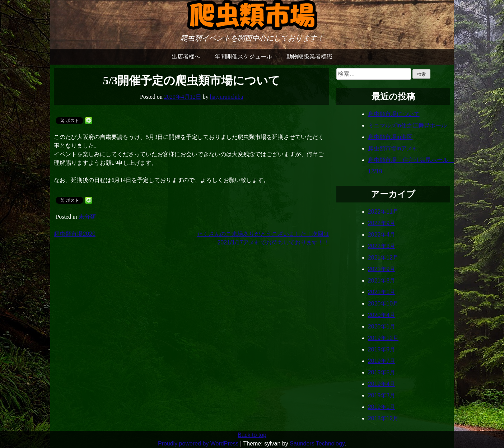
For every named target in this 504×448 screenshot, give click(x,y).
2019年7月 (382, 361)
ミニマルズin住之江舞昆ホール (407, 125)
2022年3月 (382, 246)
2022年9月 (382, 223)
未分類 (87, 217)
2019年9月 (382, 349)
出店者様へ (186, 57)
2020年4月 (382, 315)
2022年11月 (383, 212)
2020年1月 (382, 326)
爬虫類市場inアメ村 (393, 148)
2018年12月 (383, 418)
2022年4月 (382, 235)
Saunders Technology (317, 444)
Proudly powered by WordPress (199, 444)
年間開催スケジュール (243, 57)
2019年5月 (382, 372)
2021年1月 (382, 292)
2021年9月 (382, 269)
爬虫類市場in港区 (390, 137)
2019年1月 (382, 407)
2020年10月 (383, 304)
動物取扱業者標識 (309, 57)
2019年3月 (382, 395)
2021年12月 (383, 258)
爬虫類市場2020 (75, 234)
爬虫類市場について (394, 114)
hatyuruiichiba (227, 97)
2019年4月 (382, 384)
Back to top (252, 435)
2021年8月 (382, 281)
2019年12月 (383, 338)
